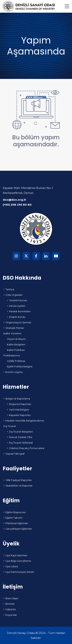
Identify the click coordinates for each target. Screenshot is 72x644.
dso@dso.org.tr (15, 200)
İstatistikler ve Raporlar (18, 486)
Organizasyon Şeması (17, 322)
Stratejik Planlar (14, 328)
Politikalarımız (12, 355)
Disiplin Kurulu (16, 317)
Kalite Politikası (16, 350)
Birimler (9, 604)
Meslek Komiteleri (19, 311)
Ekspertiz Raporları (19, 404)
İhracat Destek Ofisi (20, 437)
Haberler (10, 609)
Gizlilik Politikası (16, 361)
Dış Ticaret (10, 426)
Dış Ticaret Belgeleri (20, 432)
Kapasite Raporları (19, 415)
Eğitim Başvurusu (15, 512)
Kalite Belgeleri (16, 344)
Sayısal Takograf (14, 454)
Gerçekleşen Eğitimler (18, 529)
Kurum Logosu (13, 372)
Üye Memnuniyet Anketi (19, 572)
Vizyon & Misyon (16, 339)
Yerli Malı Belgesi (18, 410)
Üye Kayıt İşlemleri (15, 555)
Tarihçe (9, 289)
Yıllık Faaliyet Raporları (18, 480)
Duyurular (10, 615)
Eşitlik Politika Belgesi (20, 366)
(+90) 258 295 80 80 (17, 205)
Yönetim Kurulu (17, 300)
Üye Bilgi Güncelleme (17, 561)
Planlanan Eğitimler (16, 523)
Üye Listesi (11, 566)
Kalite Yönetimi (12, 333)
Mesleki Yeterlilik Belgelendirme (24, 421)
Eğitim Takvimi (13, 518)
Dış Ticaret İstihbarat (20, 443)
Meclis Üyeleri (16, 306)
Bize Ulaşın (11, 598)
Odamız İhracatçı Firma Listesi (26, 448)
